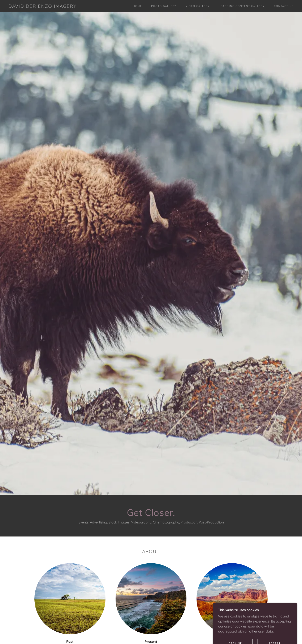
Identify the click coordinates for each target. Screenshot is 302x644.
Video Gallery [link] (198, 6)
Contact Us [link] (284, 6)
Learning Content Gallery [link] (242, 6)
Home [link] (137, 6)
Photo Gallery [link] (164, 6)
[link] (42, 7)
